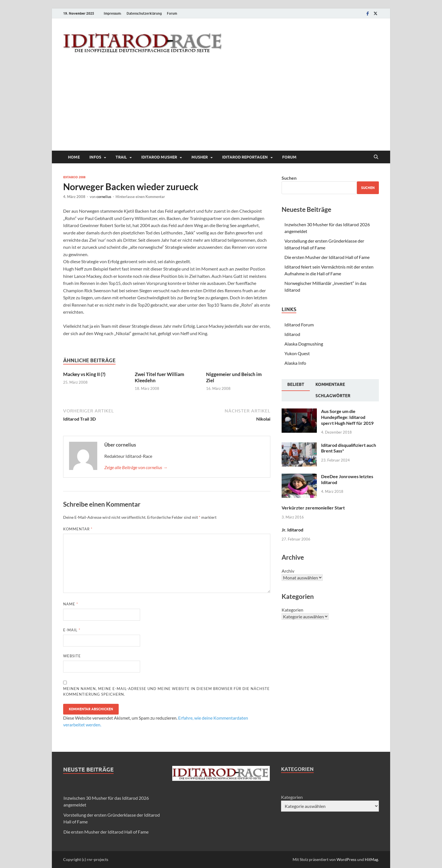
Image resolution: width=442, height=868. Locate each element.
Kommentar (78, 529)
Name (71, 604)
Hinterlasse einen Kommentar (140, 197)
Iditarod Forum (299, 325)
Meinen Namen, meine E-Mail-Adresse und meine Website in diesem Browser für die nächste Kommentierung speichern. (166, 691)
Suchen (289, 178)
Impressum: (113, 13)
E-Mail (72, 630)
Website (72, 656)
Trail (121, 157)
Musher (200, 157)
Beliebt (296, 384)
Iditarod (292, 334)
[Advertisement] (221, 108)
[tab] (296, 385)
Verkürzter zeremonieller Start (313, 508)
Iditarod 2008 (74, 177)
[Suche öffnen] (376, 157)
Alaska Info (295, 363)
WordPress (346, 859)
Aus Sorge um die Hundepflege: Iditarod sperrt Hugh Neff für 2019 (347, 417)
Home (74, 157)
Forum (172, 13)
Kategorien (292, 610)
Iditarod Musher (159, 157)
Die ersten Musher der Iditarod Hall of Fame (327, 257)
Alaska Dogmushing (304, 344)
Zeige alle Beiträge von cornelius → (136, 467)
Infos (95, 157)
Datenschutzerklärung (144, 13)
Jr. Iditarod (292, 530)
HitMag (371, 859)
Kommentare (330, 384)
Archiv (288, 571)
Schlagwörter (333, 396)
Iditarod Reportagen (245, 157)
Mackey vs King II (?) (84, 374)
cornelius (104, 197)
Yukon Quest (297, 353)
